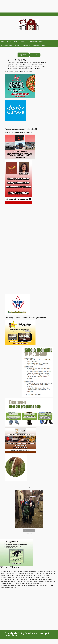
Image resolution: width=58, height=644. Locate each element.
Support (16, 41)
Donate (17, 45)
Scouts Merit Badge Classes (36, 41)
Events (9, 41)
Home (3, 41)
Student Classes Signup (23, 55)
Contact (23, 41)
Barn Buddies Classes (7, 45)
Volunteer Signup (35, 55)
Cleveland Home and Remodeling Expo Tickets (34, 45)
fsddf (3, 14)
